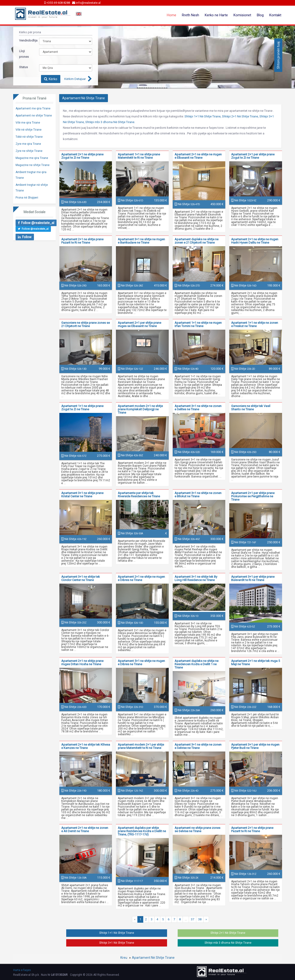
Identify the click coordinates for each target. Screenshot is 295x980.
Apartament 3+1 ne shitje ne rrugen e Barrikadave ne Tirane (141, 241)
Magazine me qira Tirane (32, 158)
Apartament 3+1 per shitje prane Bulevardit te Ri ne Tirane (253, 578)
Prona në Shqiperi (27, 198)
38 (200, 919)
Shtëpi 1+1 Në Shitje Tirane (117, 933)
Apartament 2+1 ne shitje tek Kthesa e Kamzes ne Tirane (86, 746)
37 (193, 919)
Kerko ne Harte (216, 15)
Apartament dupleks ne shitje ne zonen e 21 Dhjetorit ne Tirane (197, 241)
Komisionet (242, 15)
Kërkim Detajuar (75, 79)
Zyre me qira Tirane (28, 144)
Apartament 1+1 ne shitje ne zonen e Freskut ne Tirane (255, 324)
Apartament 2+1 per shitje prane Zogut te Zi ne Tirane (253, 156)
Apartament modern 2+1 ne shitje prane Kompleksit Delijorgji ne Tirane (140, 409)
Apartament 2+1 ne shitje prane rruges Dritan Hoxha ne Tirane (82, 662)
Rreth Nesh (191, 15)
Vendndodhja (26, 40)
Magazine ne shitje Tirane (33, 165)
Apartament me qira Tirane (33, 108)
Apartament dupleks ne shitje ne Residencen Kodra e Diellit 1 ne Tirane (197, 664)
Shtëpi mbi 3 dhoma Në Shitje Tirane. (110, 122)
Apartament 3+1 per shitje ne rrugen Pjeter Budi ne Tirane (255, 746)
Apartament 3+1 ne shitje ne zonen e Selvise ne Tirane (198, 746)
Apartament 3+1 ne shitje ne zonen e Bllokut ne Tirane (198, 495)
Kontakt (275, 15)
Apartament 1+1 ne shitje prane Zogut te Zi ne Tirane (82, 408)
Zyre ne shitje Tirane (29, 151)
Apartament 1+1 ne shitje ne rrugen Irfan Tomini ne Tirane (198, 324)
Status (23, 67)
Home (172, 15)
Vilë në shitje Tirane (29, 130)
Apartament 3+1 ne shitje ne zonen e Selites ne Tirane (198, 408)
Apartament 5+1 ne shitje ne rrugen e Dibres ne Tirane (141, 662)
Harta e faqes (22, 970)
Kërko (51, 79)
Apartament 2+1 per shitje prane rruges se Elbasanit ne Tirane (139, 324)
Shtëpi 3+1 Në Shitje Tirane (117, 943)
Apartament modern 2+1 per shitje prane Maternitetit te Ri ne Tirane (141, 746)
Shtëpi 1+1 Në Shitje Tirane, (203, 116)
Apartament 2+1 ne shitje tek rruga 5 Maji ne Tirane (256, 662)
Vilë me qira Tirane (28, 123)
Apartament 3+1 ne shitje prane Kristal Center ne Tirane (82, 495)
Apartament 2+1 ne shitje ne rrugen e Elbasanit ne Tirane (198, 156)
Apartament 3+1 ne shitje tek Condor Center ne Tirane (81, 578)
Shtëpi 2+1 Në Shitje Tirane (228, 933)
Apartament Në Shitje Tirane (153, 958)
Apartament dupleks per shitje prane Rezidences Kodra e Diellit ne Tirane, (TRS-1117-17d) (142, 831)
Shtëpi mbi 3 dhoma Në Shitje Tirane (228, 943)
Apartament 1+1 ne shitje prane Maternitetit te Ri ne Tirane (139, 156)
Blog (260, 15)
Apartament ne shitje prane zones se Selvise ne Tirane (197, 829)
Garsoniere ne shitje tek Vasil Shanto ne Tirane (251, 408)
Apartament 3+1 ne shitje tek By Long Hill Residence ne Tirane (196, 578)
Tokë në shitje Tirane (29, 137)
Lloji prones (24, 54)
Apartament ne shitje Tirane (34, 116)
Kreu (124, 958)
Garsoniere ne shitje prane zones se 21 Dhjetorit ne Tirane (86, 324)
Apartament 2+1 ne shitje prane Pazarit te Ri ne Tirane (82, 241)
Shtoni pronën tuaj (278, 55)
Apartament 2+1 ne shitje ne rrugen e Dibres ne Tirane (141, 578)
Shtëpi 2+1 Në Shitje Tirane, (240, 116)
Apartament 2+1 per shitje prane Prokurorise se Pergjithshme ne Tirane (253, 496)
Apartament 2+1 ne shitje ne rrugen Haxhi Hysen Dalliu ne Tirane (255, 241)
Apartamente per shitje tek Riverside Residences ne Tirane (139, 495)
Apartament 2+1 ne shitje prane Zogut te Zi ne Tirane (82, 156)
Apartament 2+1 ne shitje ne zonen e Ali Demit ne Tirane (85, 829)
